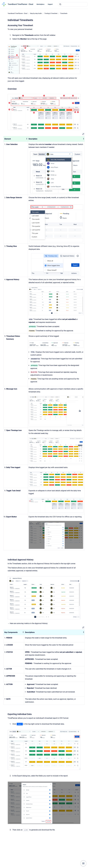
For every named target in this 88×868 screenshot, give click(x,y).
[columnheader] (16, 139)
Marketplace (40, 4)
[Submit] (60, 4)
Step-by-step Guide (36, 13)
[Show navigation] (83, 863)
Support (50, 4)
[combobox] (73, 4)
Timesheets (64, 13)
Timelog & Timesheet (51, 13)
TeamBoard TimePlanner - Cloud (20, 4)
